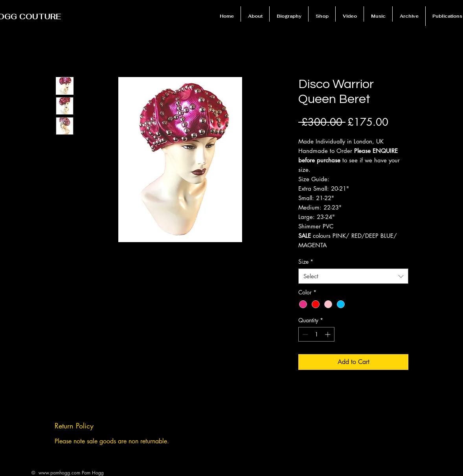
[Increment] (328, 334)
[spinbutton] (316, 334)
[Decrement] (304, 334)
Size (306, 262)
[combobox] (353, 276)
